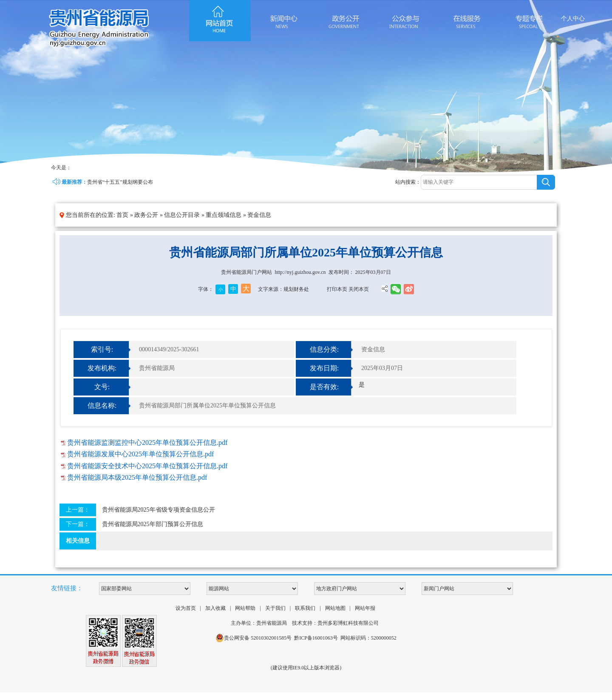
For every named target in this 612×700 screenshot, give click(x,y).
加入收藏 (215, 608)
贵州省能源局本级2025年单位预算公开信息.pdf (137, 477)
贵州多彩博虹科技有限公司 (348, 623)
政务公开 (146, 215)
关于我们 (275, 608)
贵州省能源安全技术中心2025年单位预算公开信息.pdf (147, 466)
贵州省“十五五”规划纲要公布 (120, 182)
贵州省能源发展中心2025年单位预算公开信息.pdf (140, 454)
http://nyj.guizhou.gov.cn (300, 272)
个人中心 (573, 18)
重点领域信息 (224, 215)
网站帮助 (245, 608)
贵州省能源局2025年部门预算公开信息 (153, 524)
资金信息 (259, 215)
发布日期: (324, 368)
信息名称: (102, 405)
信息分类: (324, 349)
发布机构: (102, 368)
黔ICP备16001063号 (316, 638)
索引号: (102, 349)
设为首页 (186, 608)
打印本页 (337, 289)
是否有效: (324, 387)
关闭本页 (359, 289)
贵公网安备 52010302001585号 (254, 638)
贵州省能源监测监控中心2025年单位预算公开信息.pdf (147, 442)
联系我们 (305, 608)
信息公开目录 (182, 215)
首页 (122, 215)
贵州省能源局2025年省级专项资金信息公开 (159, 510)
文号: (102, 387)
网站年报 (365, 608)
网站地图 (335, 608)
